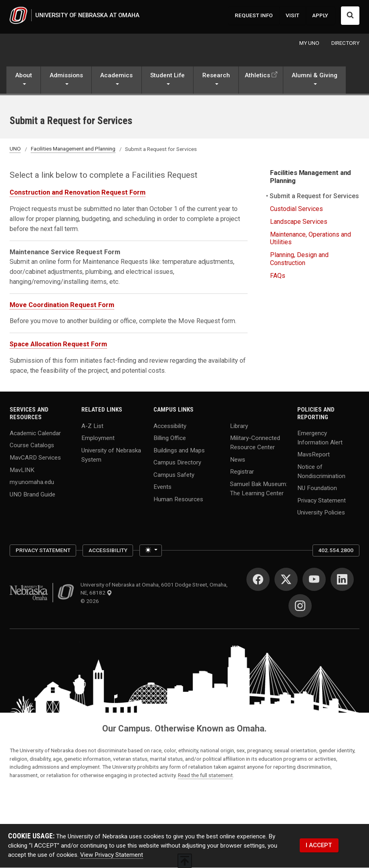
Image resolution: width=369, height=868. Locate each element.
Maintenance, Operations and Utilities (311, 239)
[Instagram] (300, 607)
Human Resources (178, 500)
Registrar (242, 472)
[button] (23, 81)
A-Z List (92, 426)
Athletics (257, 76)
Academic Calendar (35, 434)
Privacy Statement (322, 501)
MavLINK (22, 470)
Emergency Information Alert (320, 438)
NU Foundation (317, 488)
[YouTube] (314, 580)
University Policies (321, 513)
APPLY (320, 16)
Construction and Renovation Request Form (78, 193)
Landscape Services (299, 222)
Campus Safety (174, 475)
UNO (15, 149)
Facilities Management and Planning (73, 149)
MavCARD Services (35, 458)
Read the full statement (205, 776)
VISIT (292, 16)
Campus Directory (177, 463)
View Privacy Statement (112, 855)
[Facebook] (258, 580)
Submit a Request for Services (315, 197)
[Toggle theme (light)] (151, 551)
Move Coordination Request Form (62, 305)
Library (239, 426)
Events (162, 487)
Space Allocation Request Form (58, 345)
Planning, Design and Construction (299, 259)
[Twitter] (286, 580)
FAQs (278, 276)
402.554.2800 (336, 551)
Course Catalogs (32, 446)
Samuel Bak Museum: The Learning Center (259, 489)
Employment (98, 438)
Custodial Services (296, 210)
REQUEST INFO (254, 16)
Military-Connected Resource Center (255, 443)
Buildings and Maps (179, 451)
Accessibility (170, 426)
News (238, 460)
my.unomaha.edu (32, 482)
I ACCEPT (319, 846)
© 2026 (91, 601)
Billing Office (170, 438)
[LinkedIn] (342, 580)
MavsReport (314, 455)
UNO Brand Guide (32, 495)
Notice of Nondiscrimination (321, 472)
